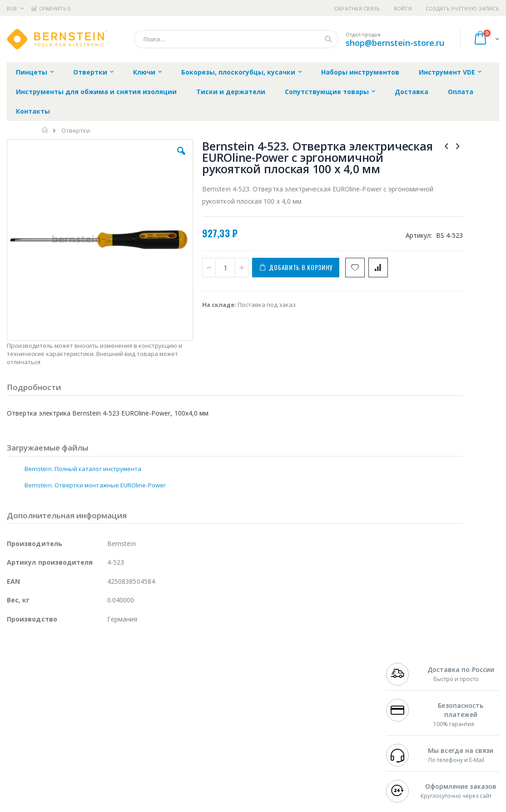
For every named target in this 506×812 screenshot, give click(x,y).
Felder (80, 707)
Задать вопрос (197, 742)
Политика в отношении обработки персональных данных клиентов (226, 720)
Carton (108, 724)
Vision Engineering (32, 724)
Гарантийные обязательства (218, 680)
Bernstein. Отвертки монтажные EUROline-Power (95, 452)
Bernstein (20, 760)
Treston (17, 742)
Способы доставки (329, 698)
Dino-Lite (78, 724)
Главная (45, 130)
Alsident (131, 680)
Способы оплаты (326, 716)
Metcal (76, 689)
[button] (146, 158)
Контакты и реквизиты (336, 680)
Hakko (16, 680)
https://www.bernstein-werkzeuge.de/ (179, 805)
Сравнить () (51, 8)
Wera (77, 760)
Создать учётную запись (462, 8)
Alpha (55, 707)
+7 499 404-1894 (407, 680)
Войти (403, 8)
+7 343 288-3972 (407, 698)
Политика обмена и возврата (218, 698)
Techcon (84, 742)
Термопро (108, 689)
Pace (78, 680)
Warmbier (50, 742)
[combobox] (236, 39)
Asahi (105, 707)
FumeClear (43, 689)
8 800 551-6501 (410, 707)
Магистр (143, 689)
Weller (102, 680)
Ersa (39, 680)
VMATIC (115, 742)
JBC (58, 680)
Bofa (13, 689)
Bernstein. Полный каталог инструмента (83, 436)
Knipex (52, 760)
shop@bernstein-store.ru (395, 43)
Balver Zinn (22, 707)
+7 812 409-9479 (407, 689)
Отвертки (76, 131)
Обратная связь (357, 8)
